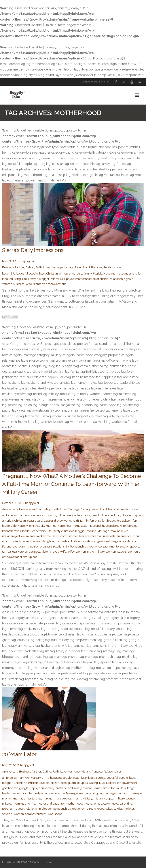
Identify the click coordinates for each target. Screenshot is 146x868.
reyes (100, 809)
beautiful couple (61, 778)
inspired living (11, 279)
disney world (63, 521)
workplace (30, 557)
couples (82, 783)
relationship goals (121, 279)
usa (14, 552)
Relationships (112, 267)
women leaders (116, 552)
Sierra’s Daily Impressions (33, 250)
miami (55, 279)
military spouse (125, 798)
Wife (29, 284)
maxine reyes (119, 531)
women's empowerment (49, 284)
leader (26, 531)
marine (91, 531)
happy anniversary (42, 788)
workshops (55, 814)
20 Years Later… (20, 754)
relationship (101, 279)
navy (115, 804)
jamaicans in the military (110, 788)
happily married (46, 526)
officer (77, 541)
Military (69, 267)
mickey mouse (46, 536)
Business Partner (13, 267)
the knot (129, 809)
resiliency (78, 809)
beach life (9, 274)
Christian (52, 274)
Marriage (57, 267)
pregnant (46, 547)
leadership (39, 531)
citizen (55, 783)
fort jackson (124, 521)
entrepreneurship (71, 274)
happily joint (26, 526)
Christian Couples (38, 783)
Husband (110, 274)
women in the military (90, 552)
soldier (124, 547)
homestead (80, 526)
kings (131, 788)
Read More (10, 317)
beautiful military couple (89, 778)
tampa (7, 552)
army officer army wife (65, 515)
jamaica (132, 526)
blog (42, 274)
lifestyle (58, 531)
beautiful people (27, 274)
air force (8, 515)
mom (136, 536)
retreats (91, 809)
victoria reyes (50, 552)
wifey (71, 552)
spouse (135, 547)
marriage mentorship (27, 798)
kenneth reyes (11, 531)
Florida (98, 274)
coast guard (35, 521)
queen (20, 809)
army (45, 515)
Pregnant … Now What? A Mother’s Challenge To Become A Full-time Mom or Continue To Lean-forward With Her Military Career (72, 484)
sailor (109, 809)
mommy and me (13, 541)
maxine (47, 798)
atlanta (86, 515)
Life (24, 279)
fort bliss (95, 521)
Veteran (7, 814)
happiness (65, 526)
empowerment (127, 783)
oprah (86, 541)
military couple (103, 798)
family (88, 274)
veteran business (13, 284)
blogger (127, 515)
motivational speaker (97, 804)
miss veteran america (117, 536)
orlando (131, 541)
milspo (7, 804)
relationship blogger (39, 809)
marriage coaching (116, 793)
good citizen (10, 788)
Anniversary (10, 509)
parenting (126, 804)
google (24, 788)
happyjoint (28, 261)
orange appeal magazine (108, 541)
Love (46, 267)
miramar (96, 536)
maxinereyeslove (13, 536)
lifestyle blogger (39, 279)
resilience (95, 547)
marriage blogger (91, 793)
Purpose (97, 267)
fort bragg (109, 521)
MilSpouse (67, 279)
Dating (30, 267)
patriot (34, 547)
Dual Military (107, 783)
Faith (39, 267)
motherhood (83, 279)
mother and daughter (40, 541)
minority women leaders (73, 536)
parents (24, 547)
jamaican (86, 788)
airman (19, 515)
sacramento (111, 547)
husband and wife (129, 274)
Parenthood (82, 267)
